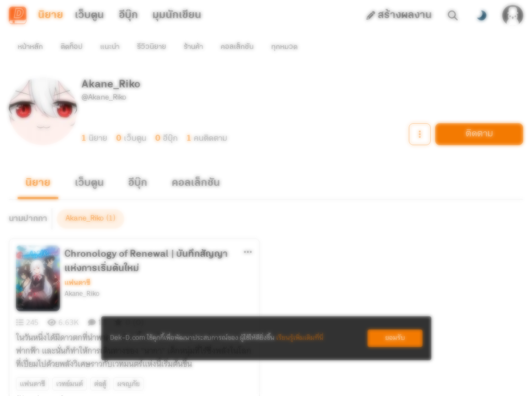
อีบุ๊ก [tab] (128, 15)
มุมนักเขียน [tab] (177, 15)
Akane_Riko (82, 274)
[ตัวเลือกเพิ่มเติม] (248, 232)
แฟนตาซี (77, 263)
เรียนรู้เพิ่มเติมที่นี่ (300, 338)
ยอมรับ (395, 338)
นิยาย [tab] (51, 15)
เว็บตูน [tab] (89, 15)
